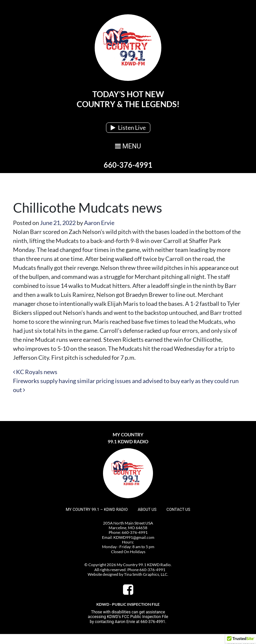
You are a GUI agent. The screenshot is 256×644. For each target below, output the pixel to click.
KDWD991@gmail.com (134, 537)
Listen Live (128, 127)
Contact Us (178, 510)
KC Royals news (35, 372)
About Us (147, 510)
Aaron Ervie (99, 223)
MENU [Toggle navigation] (128, 146)
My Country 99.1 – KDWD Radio (97, 510)
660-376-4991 (128, 165)
